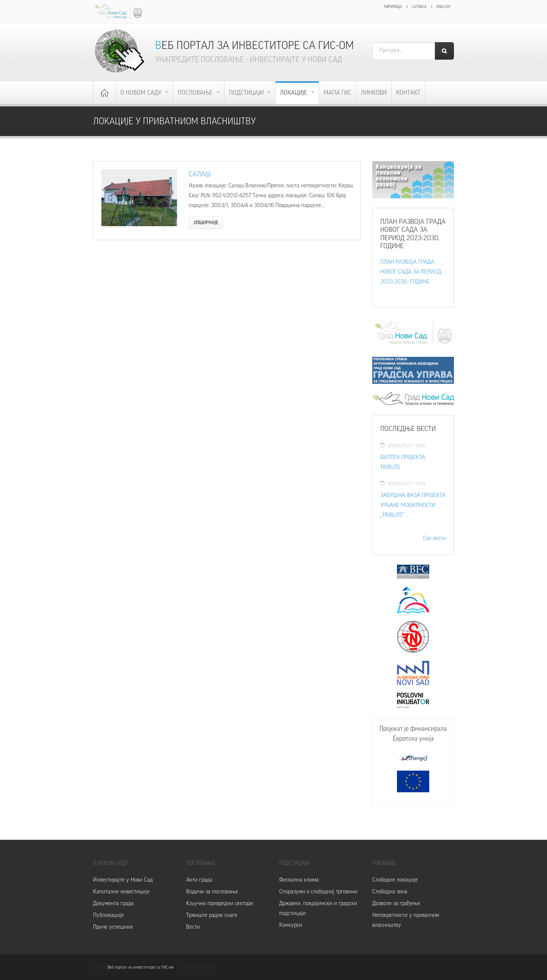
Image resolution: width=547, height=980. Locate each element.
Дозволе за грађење (396, 903)
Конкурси (291, 925)
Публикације (108, 915)
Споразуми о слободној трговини (318, 892)
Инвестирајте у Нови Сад (123, 880)
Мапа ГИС (338, 93)
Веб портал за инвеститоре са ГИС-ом (255, 45)
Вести (193, 927)
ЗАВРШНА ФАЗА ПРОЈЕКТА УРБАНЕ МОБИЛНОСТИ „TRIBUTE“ (413, 505)
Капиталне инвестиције (121, 892)
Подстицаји (247, 93)
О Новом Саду (142, 93)
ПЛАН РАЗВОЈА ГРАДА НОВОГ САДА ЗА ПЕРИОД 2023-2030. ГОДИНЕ (411, 272)
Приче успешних (113, 927)
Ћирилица (393, 7)
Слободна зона (390, 892)
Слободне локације (395, 880)
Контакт (408, 93)
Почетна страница (104, 93)
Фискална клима (299, 880)
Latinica (419, 7)
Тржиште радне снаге (212, 915)
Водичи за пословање (212, 892)
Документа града (113, 903)
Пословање (196, 93)
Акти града (199, 880)
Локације (294, 93)
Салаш (200, 174)
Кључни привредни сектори (220, 903)
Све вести (435, 538)
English (443, 7)
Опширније (206, 223)
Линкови (374, 93)
